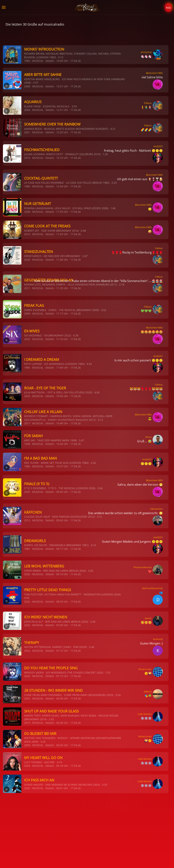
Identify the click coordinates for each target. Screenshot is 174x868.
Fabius (148, 103)
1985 (27, 368)
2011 (27, 288)
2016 (27, 158)
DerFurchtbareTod (152, 588)
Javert (148, 618)
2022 (27, 339)
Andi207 (158, 146)
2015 (27, 234)
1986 (27, 186)
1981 (27, 549)
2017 (27, 423)
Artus (148, 437)
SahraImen (156, 509)
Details (50, 61)
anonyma (146, 52)
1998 (27, 444)
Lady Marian (144, 714)
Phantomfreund (142, 567)
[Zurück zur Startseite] (87, 7)
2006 (27, 110)
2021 (27, 132)
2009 (27, 314)
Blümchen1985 (154, 73)
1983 (27, 61)
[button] (4, 7)
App (168, 7)
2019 (27, 723)
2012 (27, 520)
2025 (27, 698)
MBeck (147, 692)
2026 (27, 574)
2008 (27, 86)
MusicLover (145, 669)
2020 (27, 260)
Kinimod (158, 639)
